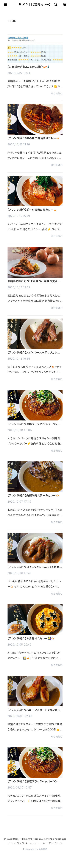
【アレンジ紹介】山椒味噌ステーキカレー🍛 (33, 495)
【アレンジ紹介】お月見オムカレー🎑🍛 (31, 638)
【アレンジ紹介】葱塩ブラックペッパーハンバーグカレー (34, 781)
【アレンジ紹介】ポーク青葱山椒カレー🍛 (32, 210)
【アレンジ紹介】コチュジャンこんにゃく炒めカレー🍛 (35, 567)
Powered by (35, 849)
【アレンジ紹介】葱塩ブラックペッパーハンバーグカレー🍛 (34, 424)
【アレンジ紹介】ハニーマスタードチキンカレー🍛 (34, 710)
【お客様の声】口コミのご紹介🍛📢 (28, 67)
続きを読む (57, 93)
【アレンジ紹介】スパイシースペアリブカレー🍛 (34, 353)
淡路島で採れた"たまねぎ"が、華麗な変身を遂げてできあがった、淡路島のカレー (34, 281)
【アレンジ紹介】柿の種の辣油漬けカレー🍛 (34, 138)
